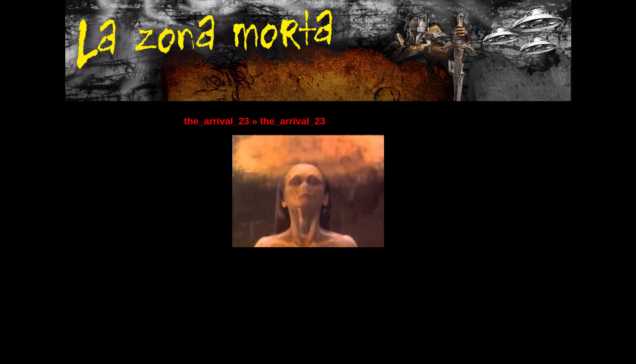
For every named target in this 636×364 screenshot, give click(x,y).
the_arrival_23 (217, 121)
